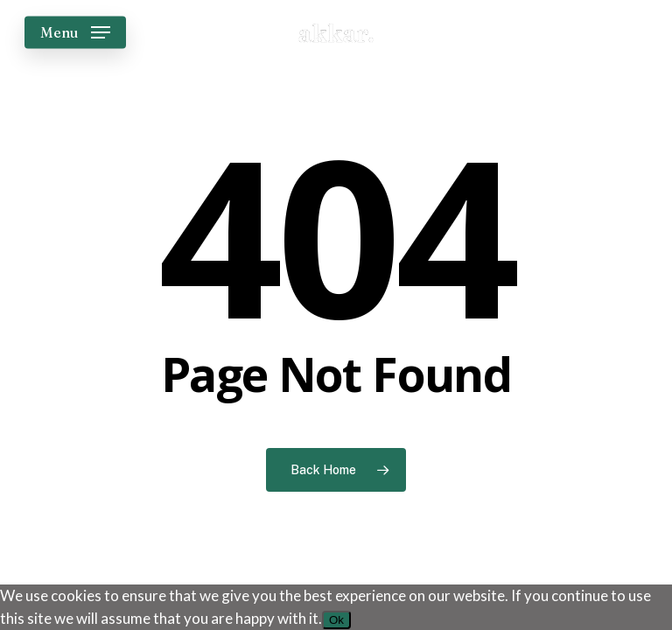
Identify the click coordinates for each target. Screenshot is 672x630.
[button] (75, 32)
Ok (336, 620)
